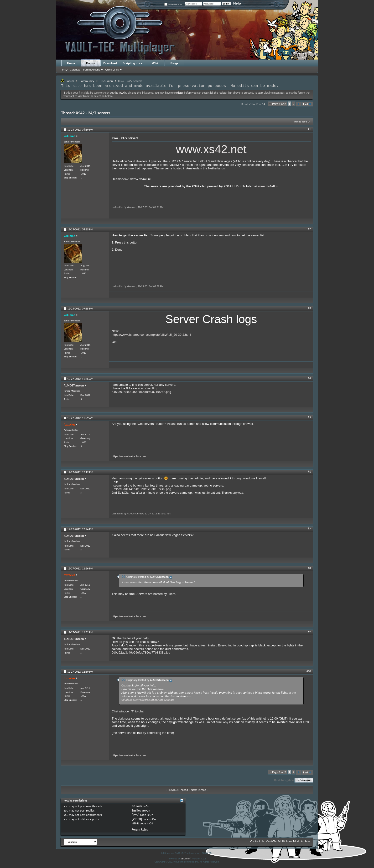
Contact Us (257, 841)
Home (71, 63)
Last (307, 104)
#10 (309, 671)
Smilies (136, 810)
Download (110, 63)
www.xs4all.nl (268, 186)
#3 (309, 308)
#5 (309, 417)
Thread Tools (300, 122)
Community (87, 81)
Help (237, 3)
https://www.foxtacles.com (129, 456)
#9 (309, 632)
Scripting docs (132, 63)
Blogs (174, 63)
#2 (309, 229)
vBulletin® (186, 859)
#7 (309, 529)
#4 (309, 378)
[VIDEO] (137, 819)
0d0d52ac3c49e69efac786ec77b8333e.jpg (141, 652)
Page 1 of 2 (279, 104)
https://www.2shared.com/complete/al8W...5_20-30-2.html (151, 335)
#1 (309, 129)
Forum (91, 63)
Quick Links (112, 70)
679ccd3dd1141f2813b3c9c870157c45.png (141, 489)
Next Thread (199, 790)
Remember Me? (173, 5)
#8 (309, 568)
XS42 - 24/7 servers (93, 113)
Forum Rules (140, 830)
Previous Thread (178, 790)
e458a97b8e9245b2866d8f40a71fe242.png (141, 392)
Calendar (75, 70)
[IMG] (136, 815)
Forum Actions (92, 70)
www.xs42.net (211, 149)
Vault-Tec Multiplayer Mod (283, 841)
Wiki (155, 63)
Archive (306, 841)
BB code (137, 806)
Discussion (106, 81)
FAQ (65, 70)
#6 (309, 472)
